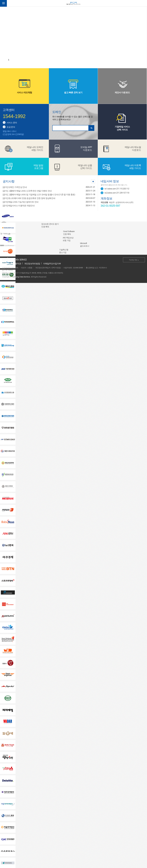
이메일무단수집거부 (52, 264)
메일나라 (74, 3)
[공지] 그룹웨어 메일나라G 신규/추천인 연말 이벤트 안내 (27, 191)
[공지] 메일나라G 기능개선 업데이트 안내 (21, 202)
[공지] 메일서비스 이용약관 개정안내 (19, 206)
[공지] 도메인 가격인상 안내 (15, 187)
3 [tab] (17, 60)
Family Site (134, 260)
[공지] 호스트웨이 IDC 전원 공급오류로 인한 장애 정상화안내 (29, 198)
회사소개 (6, 264)
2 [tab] (13, 60)
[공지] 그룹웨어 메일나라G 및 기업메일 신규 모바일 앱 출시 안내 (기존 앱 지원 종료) (39, 195)
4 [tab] (21, 60)
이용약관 (17, 264)
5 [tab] (25, 60)
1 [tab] (9, 60)
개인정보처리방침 (32, 264)
